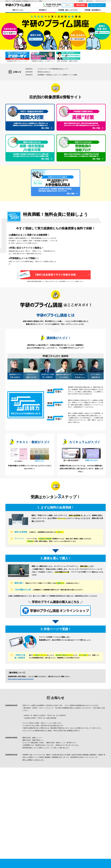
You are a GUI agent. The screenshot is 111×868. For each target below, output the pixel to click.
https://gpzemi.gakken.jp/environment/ (21, 679)
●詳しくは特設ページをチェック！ (33, 760)
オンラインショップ (101, 1)
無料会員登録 (81, 5)
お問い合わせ (89, 1)
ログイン (68, 5)
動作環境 (81, 1)
